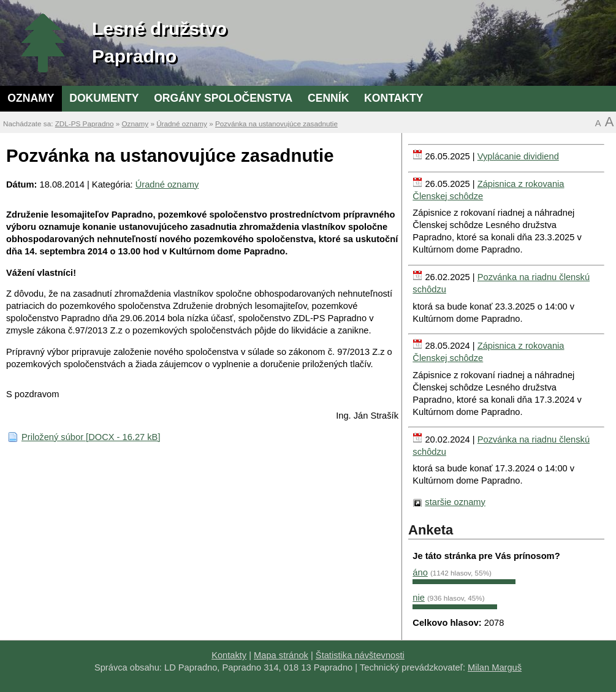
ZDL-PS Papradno (85, 124)
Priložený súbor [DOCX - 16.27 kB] (91, 437)
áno (420, 572)
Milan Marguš (495, 667)
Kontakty (394, 98)
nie (419, 598)
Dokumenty (104, 98)
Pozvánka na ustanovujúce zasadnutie (276, 124)
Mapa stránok (281, 655)
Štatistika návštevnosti (360, 655)
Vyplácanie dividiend (518, 156)
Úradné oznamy (182, 124)
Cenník (328, 98)
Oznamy (31, 98)
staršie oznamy (455, 502)
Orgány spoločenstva (223, 98)
